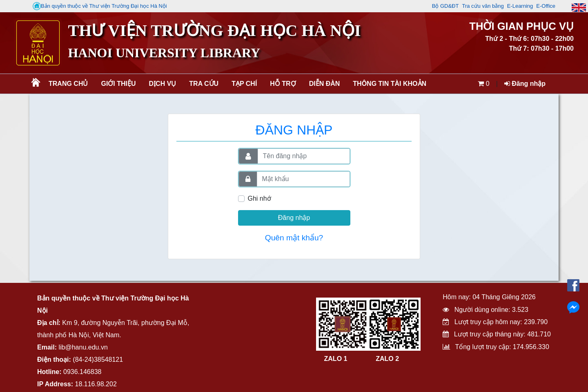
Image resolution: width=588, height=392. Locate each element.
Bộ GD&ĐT (445, 6)
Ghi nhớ (259, 198)
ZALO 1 (336, 359)
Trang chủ (68, 84)
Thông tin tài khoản (390, 84)
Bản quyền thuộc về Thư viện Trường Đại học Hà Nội (100, 6)
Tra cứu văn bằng (483, 6)
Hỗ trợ (283, 84)
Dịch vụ (163, 84)
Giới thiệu (118, 84)
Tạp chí (244, 84)
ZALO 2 (387, 359)
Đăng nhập (525, 84)
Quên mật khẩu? (294, 238)
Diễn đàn (325, 84)
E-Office (546, 6)
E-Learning (520, 6)
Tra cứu (204, 84)
